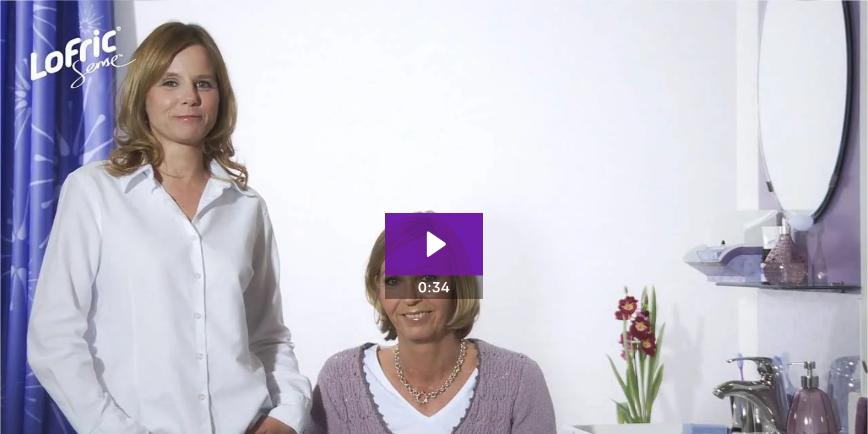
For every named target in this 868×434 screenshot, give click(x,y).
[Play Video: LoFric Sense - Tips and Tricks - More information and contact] (434, 244)
